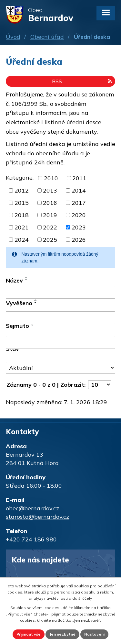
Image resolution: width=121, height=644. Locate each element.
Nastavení (94, 634)
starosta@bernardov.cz (37, 517)
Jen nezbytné (62, 634)
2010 (51, 178)
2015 (22, 203)
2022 (50, 227)
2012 (22, 190)
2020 (79, 215)
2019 (50, 215)
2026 (79, 240)
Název (14, 280)
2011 (79, 178)
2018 (22, 215)
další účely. (82, 598)
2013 (50, 190)
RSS (82, 81)
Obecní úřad (47, 37)
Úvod (13, 37)
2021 (22, 227)
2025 (50, 240)
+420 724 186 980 (31, 539)
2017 (79, 203)
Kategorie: (20, 178)
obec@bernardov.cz (32, 508)
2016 (50, 203)
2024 (22, 240)
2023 (79, 227)
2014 (79, 190)
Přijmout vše (29, 634)
